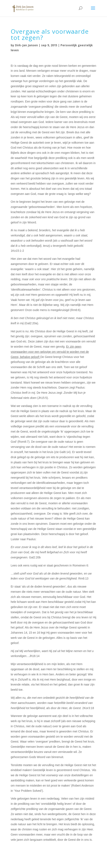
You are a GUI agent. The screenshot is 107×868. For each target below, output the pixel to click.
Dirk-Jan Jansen (26, 45)
